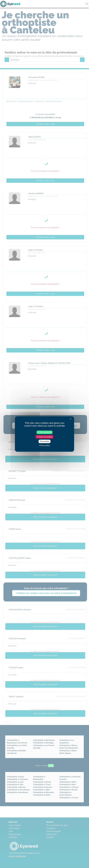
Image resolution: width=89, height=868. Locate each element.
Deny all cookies (44, 437)
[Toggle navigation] (87, 4)
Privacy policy (44, 445)
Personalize (44, 441)
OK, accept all (44, 432)
